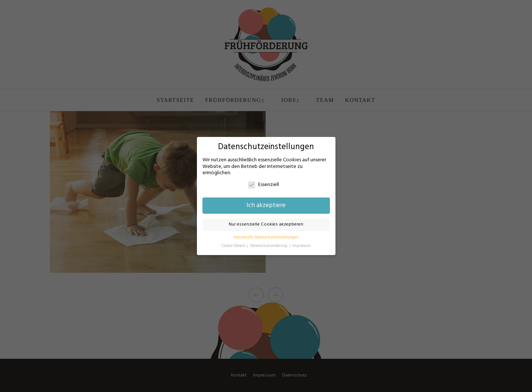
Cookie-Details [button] (234, 246)
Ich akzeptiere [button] (266, 206)
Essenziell (263, 185)
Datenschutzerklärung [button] (269, 246)
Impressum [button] (301, 246)
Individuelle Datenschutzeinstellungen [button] (266, 238)
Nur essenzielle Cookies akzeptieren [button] (266, 224)
